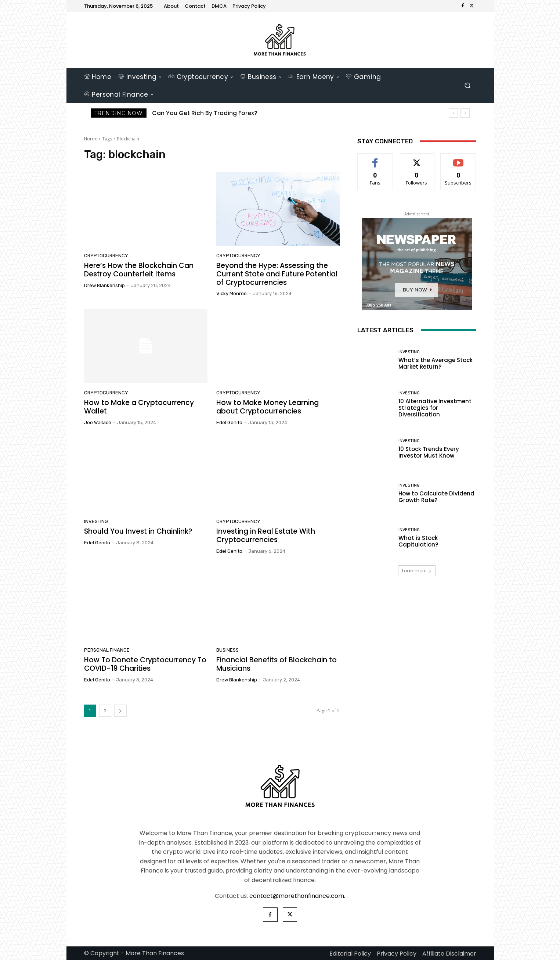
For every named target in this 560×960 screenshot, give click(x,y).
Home (91, 139)
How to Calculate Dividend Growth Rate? (436, 497)
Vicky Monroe (232, 293)
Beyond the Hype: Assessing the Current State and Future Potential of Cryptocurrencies (277, 274)
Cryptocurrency (106, 256)
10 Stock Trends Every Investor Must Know (429, 452)
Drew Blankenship (104, 285)
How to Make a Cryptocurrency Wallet (139, 407)
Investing (96, 521)
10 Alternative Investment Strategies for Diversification (435, 408)
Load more (417, 571)
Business (227, 650)
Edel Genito (229, 422)
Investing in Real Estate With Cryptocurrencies (266, 535)
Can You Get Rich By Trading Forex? (205, 113)
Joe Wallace (98, 422)
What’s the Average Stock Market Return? (436, 363)
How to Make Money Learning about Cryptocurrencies (268, 407)
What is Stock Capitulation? (418, 541)
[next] (465, 113)
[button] (468, 85)
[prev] (453, 113)
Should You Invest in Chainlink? (138, 531)
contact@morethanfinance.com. (297, 896)
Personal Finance (107, 650)
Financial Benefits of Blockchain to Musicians (277, 664)
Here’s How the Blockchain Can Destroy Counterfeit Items (139, 270)
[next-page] (120, 711)
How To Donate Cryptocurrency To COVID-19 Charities (145, 664)
